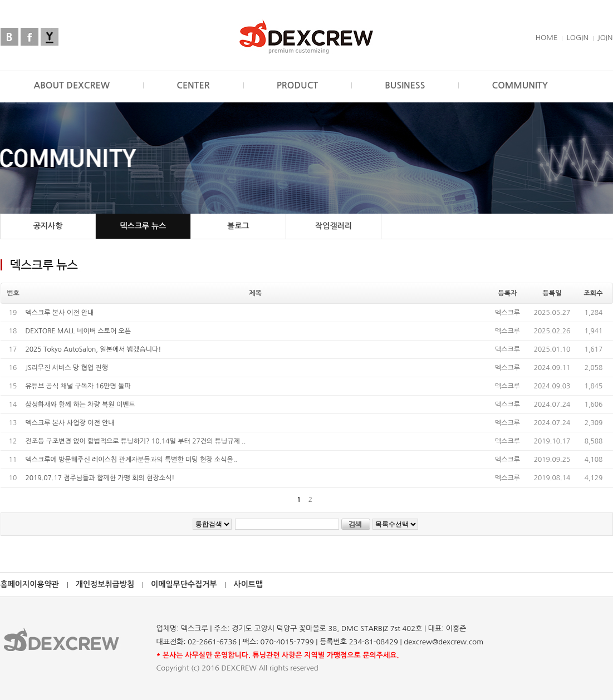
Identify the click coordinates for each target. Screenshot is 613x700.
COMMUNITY (520, 85)
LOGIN (577, 38)
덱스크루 (507, 313)
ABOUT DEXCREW (72, 85)
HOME (547, 38)
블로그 (238, 226)
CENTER (193, 85)
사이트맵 (249, 584)
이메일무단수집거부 (184, 584)
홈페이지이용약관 (30, 584)
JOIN (605, 38)
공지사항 (48, 226)
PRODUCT (298, 85)
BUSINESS (405, 85)
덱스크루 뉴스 (143, 226)
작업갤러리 (334, 226)
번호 (13, 293)
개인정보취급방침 (105, 584)
